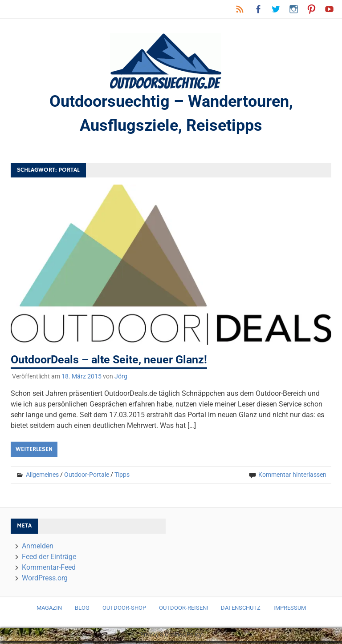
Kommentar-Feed (49, 570)
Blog (82, 611)
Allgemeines (42, 478)
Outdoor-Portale (87, 478)
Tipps (122, 478)
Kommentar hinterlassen (292, 478)
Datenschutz (241, 611)
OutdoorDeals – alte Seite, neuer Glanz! (113, 362)
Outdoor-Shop (124, 611)
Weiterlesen (34, 452)
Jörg (121, 379)
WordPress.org (45, 581)
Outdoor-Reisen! (183, 611)
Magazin (49, 611)
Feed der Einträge (49, 559)
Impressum (290, 611)
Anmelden (38, 549)
